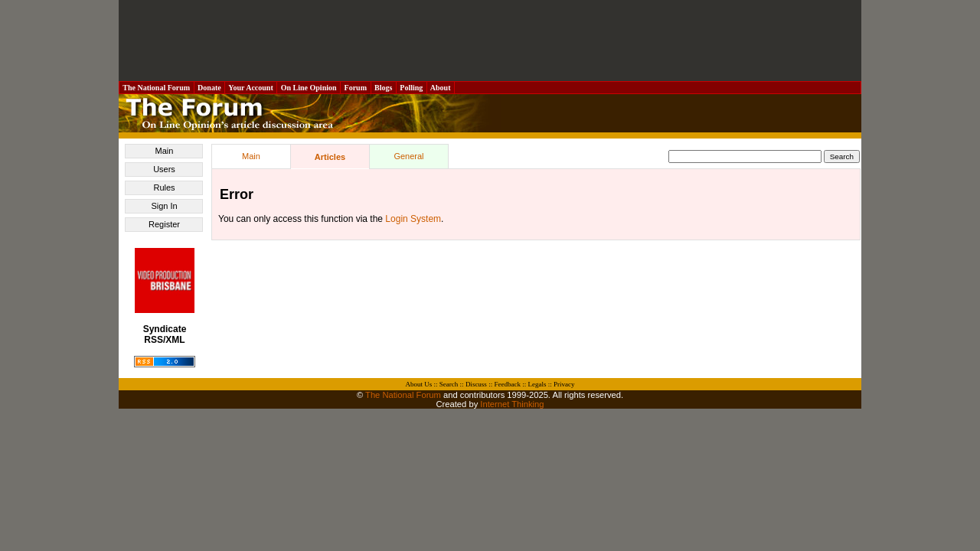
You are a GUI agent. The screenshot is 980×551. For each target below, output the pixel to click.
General (408, 156)
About (441, 88)
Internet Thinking (512, 404)
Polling (412, 88)
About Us (419, 384)
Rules (164, 187)
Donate (210, 88)
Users (164, 169)
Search (449, 384)
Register (164, 224)
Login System (413, 219)
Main (165, 151)
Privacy (564, 384)
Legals (537, 384)
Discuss (476, 384)
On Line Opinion (309, 88)
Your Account (251, 88)
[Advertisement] (490, 41)
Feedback (507, 384)
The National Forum (157, 88)
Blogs (384, 88)
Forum (355, 88)
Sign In (164, 206)
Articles (330, 157)
